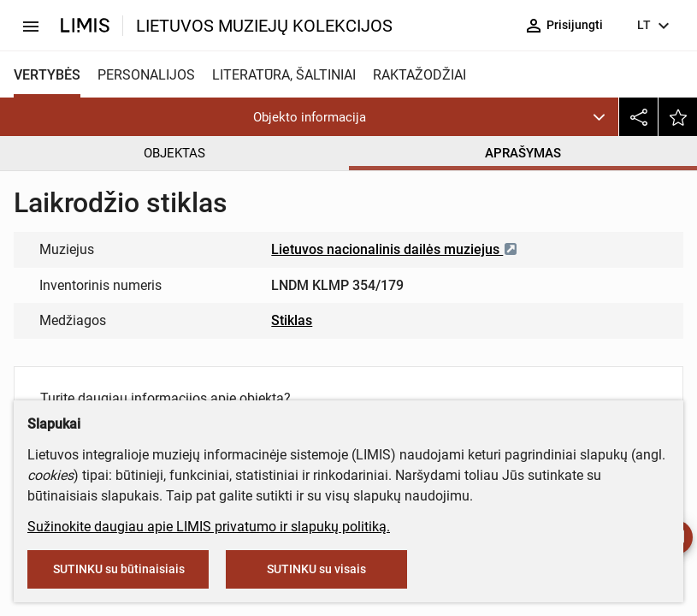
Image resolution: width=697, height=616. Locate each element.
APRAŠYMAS (523, 153)
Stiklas (292, 320)
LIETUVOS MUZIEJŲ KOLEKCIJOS (264, 26)
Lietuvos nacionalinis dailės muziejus (395, 249)
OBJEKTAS (174, 153)
